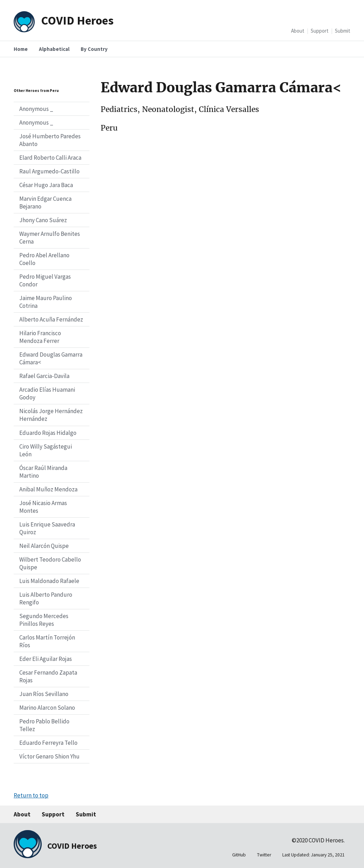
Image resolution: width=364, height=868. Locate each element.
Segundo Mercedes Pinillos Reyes (44, 620)
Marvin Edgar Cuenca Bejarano (45, 203)
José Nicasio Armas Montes (43, 507)
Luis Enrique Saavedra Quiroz (47, 528)
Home (21, 49)
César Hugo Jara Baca (46, 185)
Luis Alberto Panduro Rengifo (46, 598)
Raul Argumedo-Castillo (49, 171)
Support (320, 31)
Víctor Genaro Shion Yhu (49, 756)
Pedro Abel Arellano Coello (44, 259)
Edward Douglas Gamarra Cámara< (51, 358)
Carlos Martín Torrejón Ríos (47, 641)
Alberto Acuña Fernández (51, 319)
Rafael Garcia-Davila (44, 376)
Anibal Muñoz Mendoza (48, 489)
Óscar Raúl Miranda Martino (43, 472)
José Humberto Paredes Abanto (50, 140)
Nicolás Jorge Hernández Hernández (51, 415)
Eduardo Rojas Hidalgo (48, 433)
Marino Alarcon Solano (47, 708)
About (298, 31)
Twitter (264, 855)
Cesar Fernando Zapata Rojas (48, 676)
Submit (343, 31)
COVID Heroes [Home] (77, 20)
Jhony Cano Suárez (43, 220)
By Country (94, 49)
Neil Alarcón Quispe (44, 546)
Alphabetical (54, 49)
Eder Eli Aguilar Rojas (46, 659)
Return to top (31, 795)
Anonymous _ (36, 109)
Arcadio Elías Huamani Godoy (47, 393)
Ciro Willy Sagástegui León (46, 450)
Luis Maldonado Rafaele (49, 581)
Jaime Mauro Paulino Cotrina (46, 302)
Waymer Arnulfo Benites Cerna (50, 238)
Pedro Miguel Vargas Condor (45, 280)
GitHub (239, 855)
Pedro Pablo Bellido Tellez (44, 725)
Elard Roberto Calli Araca (50, 158)
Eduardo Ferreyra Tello (48, 743)
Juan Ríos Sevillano (44, 694)
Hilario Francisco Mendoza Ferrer (40, 337)
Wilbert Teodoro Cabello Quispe (50, 563)
